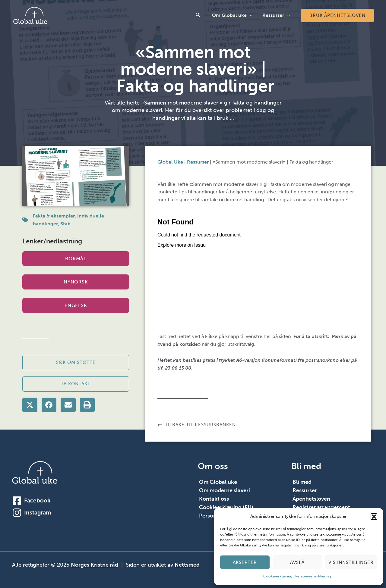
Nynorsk (76, 282)
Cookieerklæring (278, 576)
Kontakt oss (214, 499)
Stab (65, 224)
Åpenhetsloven (311, 499)
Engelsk (76, 305)
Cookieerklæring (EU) (226, 507)
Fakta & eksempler (54, 216)
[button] (374, 517)
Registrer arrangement (321, 507)
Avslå (297, 562)
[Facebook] (17, 501)
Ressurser (273, 15)
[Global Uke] (30, 15)
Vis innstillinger (351, 562)
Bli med (302, 482)
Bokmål (76, 259)
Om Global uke (229, 15)
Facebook (37, 500)
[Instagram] (17, 513)
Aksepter (245, 562)
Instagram (38, 513)
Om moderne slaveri (225, 490)
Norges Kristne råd (95, 565)
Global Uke (170, 162)
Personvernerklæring (313, 576)
